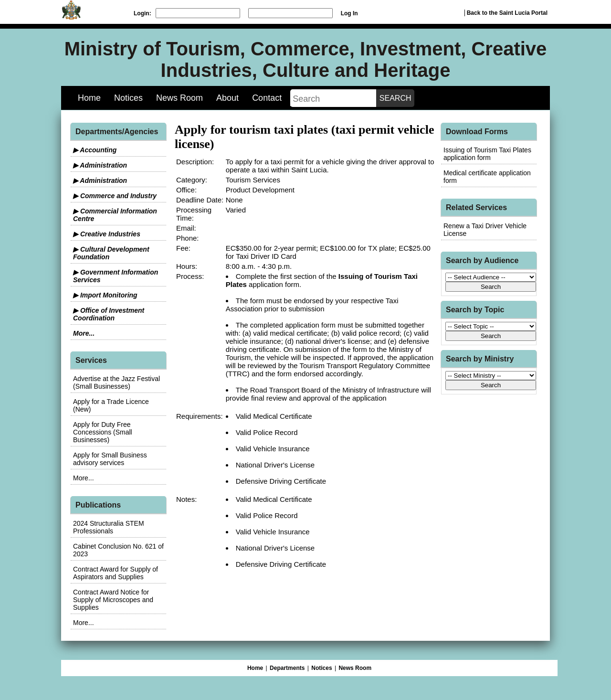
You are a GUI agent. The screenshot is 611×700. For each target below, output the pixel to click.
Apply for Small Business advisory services (110, 459)
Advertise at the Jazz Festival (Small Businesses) (116, 382)
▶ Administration (100, 165)
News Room (179, 98)
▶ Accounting (95, 150)
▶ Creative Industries (107, 234)
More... (84, 333)
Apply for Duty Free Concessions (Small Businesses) (103, 432)
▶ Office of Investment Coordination (109, 314)
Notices (128, 98)
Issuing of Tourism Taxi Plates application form (487, 154)
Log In (349, 13)
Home (89, 98)
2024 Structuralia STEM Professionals (109, 527)
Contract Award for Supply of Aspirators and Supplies (116, 573)
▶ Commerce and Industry (115, 196)
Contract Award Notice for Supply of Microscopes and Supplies (113, 600)
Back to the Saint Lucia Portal (507, 13)
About (227, 98)
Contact (267, 98)
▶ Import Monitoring (105, 295)
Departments (287, 668)
